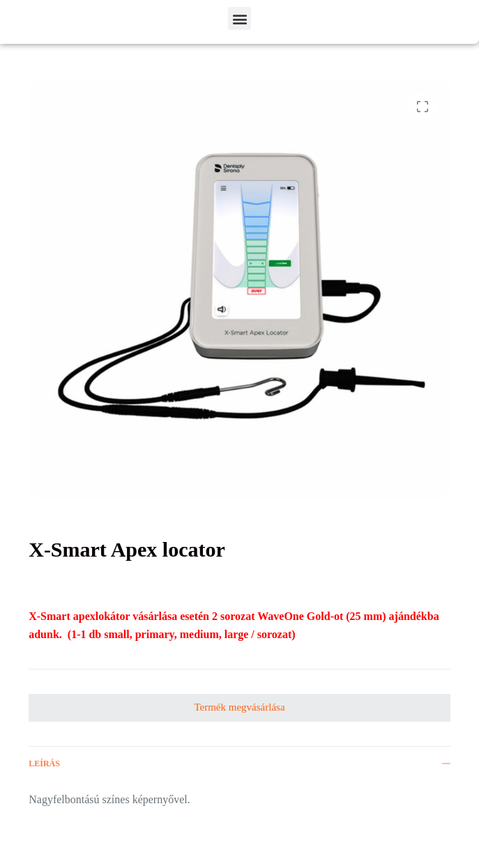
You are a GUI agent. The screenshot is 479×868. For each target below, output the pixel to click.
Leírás (239, 764)
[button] (239, 18)
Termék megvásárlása (239, 707)
